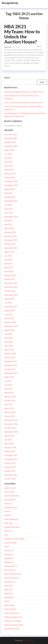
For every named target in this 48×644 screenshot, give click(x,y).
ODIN (7, 601)
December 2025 (11, 134)
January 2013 (10, 471)
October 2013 (10, 463)
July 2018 (8, 334)
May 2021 (8, 264)
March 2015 (9, 408)
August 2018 (9, 330)
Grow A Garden (10, 543)
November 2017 (11, 365)
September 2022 (11, 217)
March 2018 (9, 350)
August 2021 (9, 252)
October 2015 (10, 400)
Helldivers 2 (9, 550)
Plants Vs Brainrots (12, 613)
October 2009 (10, 479)
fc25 (6, 535)
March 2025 (9, 170)
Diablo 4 (8, 515)
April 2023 (8, 213)
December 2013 (11, 455)
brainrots (8, 504)
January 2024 (10, 197)
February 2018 (10, 354)
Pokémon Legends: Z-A (13, 617)
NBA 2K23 (8, 593)
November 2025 (11, 138)
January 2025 (10, 177)
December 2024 (11, 181)
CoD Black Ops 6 (11, 507)
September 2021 (11, 248)
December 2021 (11, 236)
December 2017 (11, 361)
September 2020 (11, 295)
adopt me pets (10, 488)
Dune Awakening (11, 519)
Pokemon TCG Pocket (13, 621)
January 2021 (10, 279)
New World (9, 597)
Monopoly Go (10, 582)
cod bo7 (7, 511)
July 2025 (8, 154)
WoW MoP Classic (12, 629)
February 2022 (10, 232)
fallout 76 (8, 531)
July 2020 (8, 303)
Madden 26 (9, 562)
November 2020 (11, 287)
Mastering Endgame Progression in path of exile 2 (24, 92)
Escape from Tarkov (12, 527)
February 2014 (10, 447)
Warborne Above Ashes (14, 625)
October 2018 (10, 322)
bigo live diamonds (12, 496)
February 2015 (10, 412)
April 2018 (8, 346)
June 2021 (8, 260)
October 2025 (10, 142)
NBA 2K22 (8, 590)
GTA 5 (7, 547)
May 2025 (8, 162)
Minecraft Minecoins (13, 574)
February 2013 (10, 467)
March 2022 (9, 228)
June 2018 (8, 338)
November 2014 (11, 424)
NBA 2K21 (8, 586)
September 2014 (11, 432)
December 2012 (11, 475)
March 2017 (9, 393)
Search (7, 78)
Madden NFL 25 (11, 566)
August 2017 (9, 377)
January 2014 (10, 451)
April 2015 (8, 404)
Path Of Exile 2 (10, 609)
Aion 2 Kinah (9, 492)
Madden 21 (9, 558)
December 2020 (11, 283)
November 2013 (11, 459)
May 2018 (8, 342)
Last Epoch (9, 554)
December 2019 (11, 307)
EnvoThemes (28, 640)
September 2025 (11, 146)
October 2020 (10, 291)
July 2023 (8, 205)
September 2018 (11, 326)
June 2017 (8, 385)
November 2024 (11, 185)
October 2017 (10, 369)
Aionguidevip (10, 3)
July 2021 (8, 256)
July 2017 (8, 381)
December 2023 (11, 201)
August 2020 (9, 299)
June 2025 (8, 158)
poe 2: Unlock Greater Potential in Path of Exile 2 (24, 103)
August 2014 (9, 436)
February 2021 (10, 275)
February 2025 (10, 174)
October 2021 (10, 244)
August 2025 (9, 150)
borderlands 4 (10, 500)
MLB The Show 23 (11, 578)
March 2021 (9, 271)
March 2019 (9, 318)
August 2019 (9, 311)
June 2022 (8, 220)
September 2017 (11, 373)
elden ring (8, 523)
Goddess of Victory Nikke (14, 539)
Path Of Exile (9, 605)
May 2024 (8, 193)
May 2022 (8, 224)
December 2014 (11, 420)
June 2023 (8, 209)
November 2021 (11, 240)
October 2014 (10, 428)
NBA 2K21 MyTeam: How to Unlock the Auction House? (22, 34)
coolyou (17, 47)
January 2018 (10, 357)
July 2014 (8, 440)
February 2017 (10, 397)
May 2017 (8, 389)
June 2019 (8, 314)
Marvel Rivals (10, 570)
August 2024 (9, 189)
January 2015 (10, 416)
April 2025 (8, 166)
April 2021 (8, 267)
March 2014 (9, 444)
